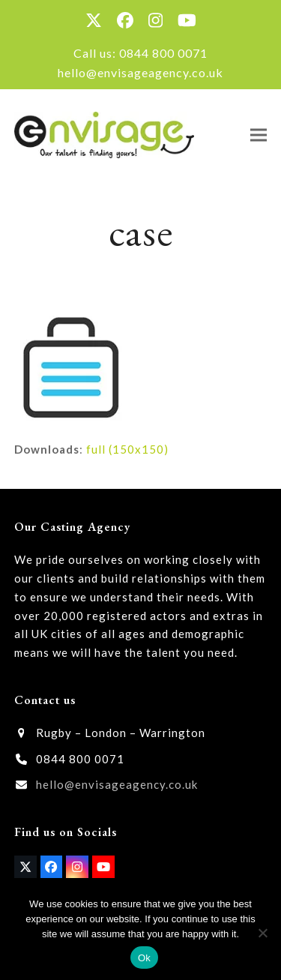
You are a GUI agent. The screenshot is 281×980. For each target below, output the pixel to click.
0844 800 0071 (163, 53)
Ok (144, 958)
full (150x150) (127, 449)
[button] (259, 135)
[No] (262, 933)
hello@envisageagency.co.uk (140, 72)
